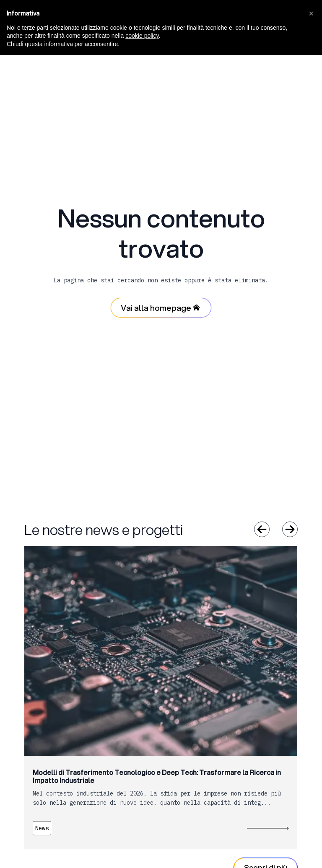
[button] (311, 13)
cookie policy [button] (142, 36)
